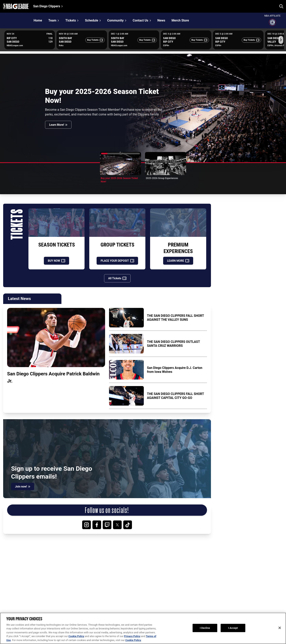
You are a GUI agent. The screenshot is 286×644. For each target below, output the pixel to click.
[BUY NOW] (56, 261)
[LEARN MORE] (178, 261)
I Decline (205, 634)
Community (115, 20)
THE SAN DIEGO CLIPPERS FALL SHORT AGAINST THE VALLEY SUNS (175, 318)
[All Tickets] (117, 278)
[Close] (280, 634)
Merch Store (180, 21)
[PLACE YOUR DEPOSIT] (117, 261)
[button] (120, 168)
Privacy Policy (132, 642)
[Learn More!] (58, 125)
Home (38, 21)
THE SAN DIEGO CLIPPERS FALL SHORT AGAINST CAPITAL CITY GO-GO (175, 396)
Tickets (71, 20)
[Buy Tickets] (95, 40)
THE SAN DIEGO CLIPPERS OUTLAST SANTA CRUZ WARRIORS (173, 344)
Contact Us (141, 20)
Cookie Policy (76, 642)
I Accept (233, 634)
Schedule (92, 20)
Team (52, 20)
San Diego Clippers (47, 6)
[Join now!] (23, 487)
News (161, 21)
